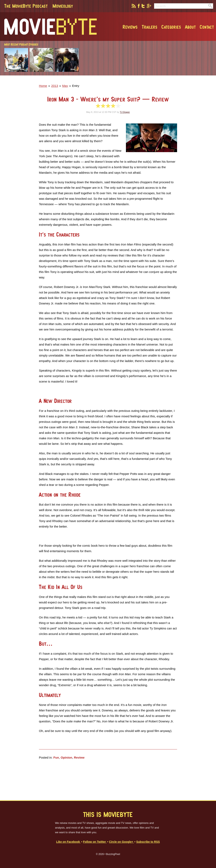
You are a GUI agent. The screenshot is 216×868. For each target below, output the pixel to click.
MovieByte (51, 27)
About (190, 27)
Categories (171, 27)
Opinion (67, 757)
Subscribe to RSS (148, 842)
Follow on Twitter (95, 842)
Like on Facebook (68, 842)
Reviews (130, 27)
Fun (56, 757)
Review (79, 757)
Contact (207, 27)
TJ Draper (125, 112)
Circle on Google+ (121, 842)
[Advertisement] (156, 80)
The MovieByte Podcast (26, 6)
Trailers (150, 27)
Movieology (63, 6)
